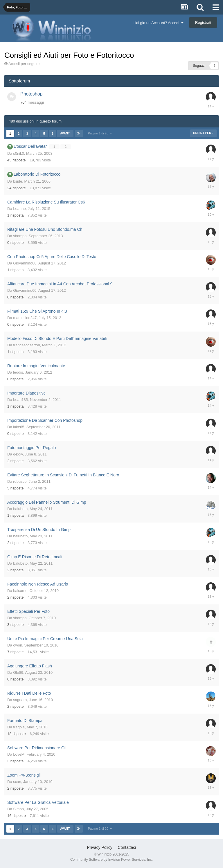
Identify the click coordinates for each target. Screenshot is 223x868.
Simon (18, 809)
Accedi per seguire (25, 64)
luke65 (19, 427)
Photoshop (32, 94)
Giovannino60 (25, 263)
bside (18, 181)
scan (17, 782)
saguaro (20, 700)
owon (18, 645)
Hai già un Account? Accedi (159, 23)
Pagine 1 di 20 (100, 133)
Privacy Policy (100, 847)
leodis (18, 372)
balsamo (20, 591)
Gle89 (18, 672)
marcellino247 (25, 318)
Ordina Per (203, 133)
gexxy (18, 454)
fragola (19, 727)
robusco (20, 481)
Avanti (65, 133)
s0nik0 (19, 153)
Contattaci (127, 847)
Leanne (19, 209)
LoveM (19, 754)
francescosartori (26, 345)
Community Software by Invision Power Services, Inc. (111, 860)
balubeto (20, 509)
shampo (20, 236)
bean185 (20, 400)
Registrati (203, 22)
